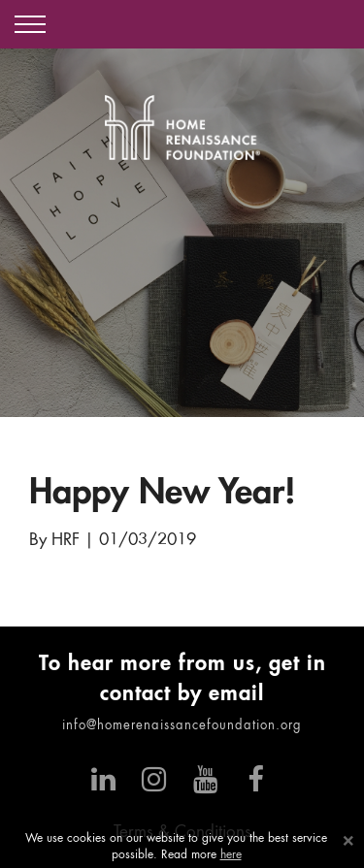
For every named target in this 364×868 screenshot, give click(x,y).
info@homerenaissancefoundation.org (182, 726)
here (231, 855)
